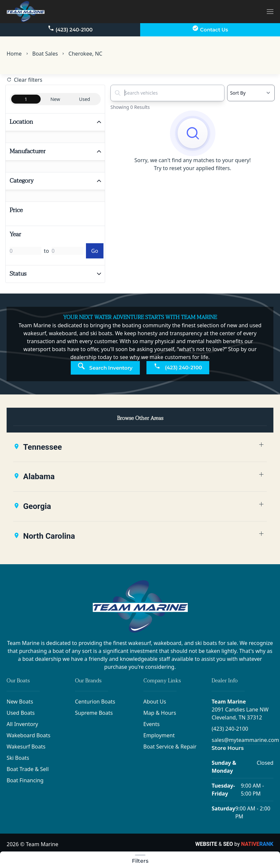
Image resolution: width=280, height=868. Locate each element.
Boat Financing (25, 780)
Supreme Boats (94, 713)
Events (152, 724)
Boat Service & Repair (170, 747)
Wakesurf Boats (26, 747)
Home (14, 54)
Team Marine (229, 702)
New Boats (20, 702)
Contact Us (210, 29)
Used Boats (21, 713)
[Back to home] (26, 12)
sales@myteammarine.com (245, 740)
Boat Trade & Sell (28, 769)
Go (95, 251)
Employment (159, 735)
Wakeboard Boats (28, 735)
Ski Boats (18, 758)
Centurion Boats (95, 702)
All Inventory (22, 724)
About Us (155, 702)
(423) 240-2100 (70, 29)
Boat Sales (45, 54)
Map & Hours (160, 713)
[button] (270, 11)
